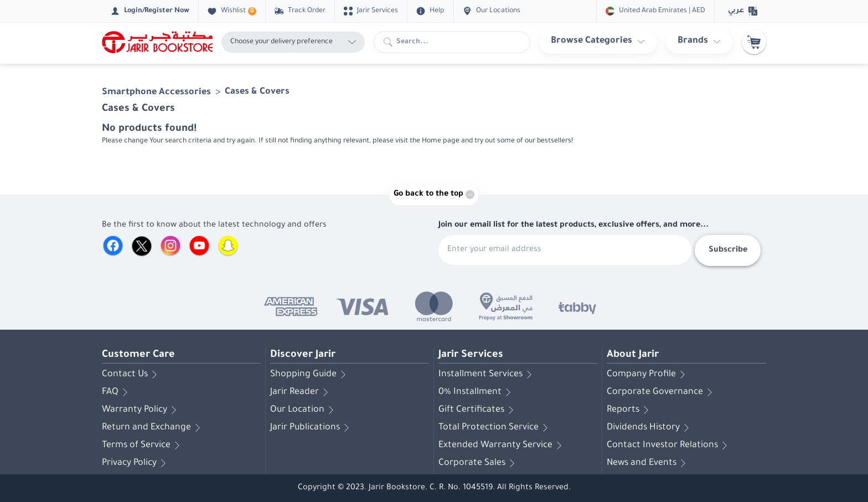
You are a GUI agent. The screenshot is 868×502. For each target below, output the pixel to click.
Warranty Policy (141, 410)
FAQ (117, 392)
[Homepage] (157, 42)
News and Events (648, 463)
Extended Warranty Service (502, 445)
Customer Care (138, 355)
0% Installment (477, 392)
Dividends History (650, 428)
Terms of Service (143, 445)
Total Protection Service (495, 428)
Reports (630, 410)
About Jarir (633, 355)
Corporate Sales (479, 463)
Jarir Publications (312, 428)
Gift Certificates (478, 410)
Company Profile (648, 375)
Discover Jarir (303, 355)
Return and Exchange (153, 428)
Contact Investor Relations (669, 445)
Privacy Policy (136, 463)
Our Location (304, 410)
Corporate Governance (662, 392)
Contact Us (131, 375)
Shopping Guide (310, 375)
